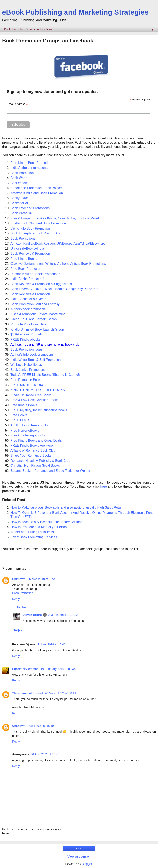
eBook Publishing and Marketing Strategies (75, 12)
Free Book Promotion (26, 269)
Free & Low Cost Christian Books (34, 400)
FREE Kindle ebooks (26, 339)
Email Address (17, 104)
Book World (19, 178)
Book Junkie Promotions (28, 370)
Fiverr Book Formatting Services (34, 537)
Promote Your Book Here (28, 324)
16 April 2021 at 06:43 (45, 754)
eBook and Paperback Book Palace (37, 188)
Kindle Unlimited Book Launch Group (37, 329)
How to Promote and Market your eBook (39, 527)
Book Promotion (22, 173)
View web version (79, 856)
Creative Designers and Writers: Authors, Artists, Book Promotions (58, 264)
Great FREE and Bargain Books (34, 319)
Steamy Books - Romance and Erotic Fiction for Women (51, 471)
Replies (22, 607)
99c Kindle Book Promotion (30, 228)
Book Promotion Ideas (27, 350)
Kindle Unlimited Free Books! (31, 395)
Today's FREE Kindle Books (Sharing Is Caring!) (45, 375)
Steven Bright (32, 615)
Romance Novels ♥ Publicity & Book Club (40, 461)
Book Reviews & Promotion (30, 254)
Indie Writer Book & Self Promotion (36, 360)
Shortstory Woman (26, 669)
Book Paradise (21, 213)
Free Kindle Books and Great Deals (36, 440)
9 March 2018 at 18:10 (63, 615)
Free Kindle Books (24, 259)
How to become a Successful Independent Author (46, 522)
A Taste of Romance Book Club (33, 451)
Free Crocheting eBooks (28, 435)
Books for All (20, 203)
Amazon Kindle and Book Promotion (37, 193)
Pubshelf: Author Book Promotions (35, 274)
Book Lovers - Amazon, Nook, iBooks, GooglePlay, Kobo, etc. (55, 289)
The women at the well (28, 693)
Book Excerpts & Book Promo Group (37, 233)
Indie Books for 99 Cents (28, 299)
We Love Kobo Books (26, 365)
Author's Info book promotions (32, 355)
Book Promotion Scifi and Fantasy (35, 304)
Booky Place (20, 198)
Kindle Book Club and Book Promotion (39, 223)
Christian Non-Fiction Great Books (35, 466)
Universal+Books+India (27, 249)
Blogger (87, 864)
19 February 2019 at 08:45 (58, 669)
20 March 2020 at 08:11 (60, 693)
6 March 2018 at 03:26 (42, 579)
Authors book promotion (28, 309)
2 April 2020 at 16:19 (40, 726)
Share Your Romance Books (31, 455)
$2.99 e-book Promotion (28, 334)
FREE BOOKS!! (22, 420)
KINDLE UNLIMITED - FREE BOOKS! (38, 390)
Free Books (19, 415)
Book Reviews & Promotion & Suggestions (41, 284)
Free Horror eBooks (25, 430)
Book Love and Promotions (30, 208)
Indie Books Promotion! (27, 279)
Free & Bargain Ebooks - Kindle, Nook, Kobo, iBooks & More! (55, 218)
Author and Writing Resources (32, 532)
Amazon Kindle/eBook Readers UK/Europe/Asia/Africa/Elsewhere (58, 243)
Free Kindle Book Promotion (31, 163)
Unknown (19, 579)
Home (79, 849)
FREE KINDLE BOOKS (27, 385)
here (104, 487)
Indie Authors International (29, 168)
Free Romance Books (26, 380)
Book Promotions (23, 238)
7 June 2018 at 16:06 (52, 644)
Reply (16, 599)
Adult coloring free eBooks (30, 425)
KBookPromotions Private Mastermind (38, 314)
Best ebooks (19, 183)
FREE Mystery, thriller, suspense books (39, 410)
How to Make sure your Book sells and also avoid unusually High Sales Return (67, 508)
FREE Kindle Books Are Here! (32, 445)
